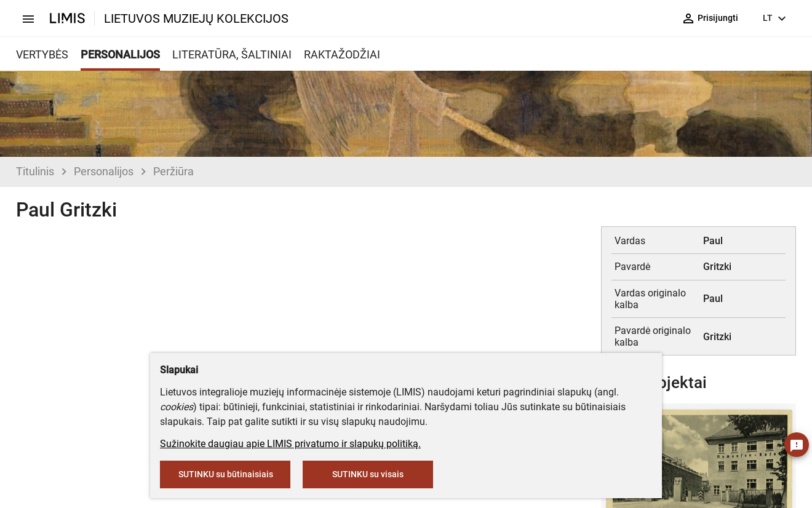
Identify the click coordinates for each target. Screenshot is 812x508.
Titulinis (35, 171)
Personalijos (104, 171)
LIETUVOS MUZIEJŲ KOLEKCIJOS (196, 18)
